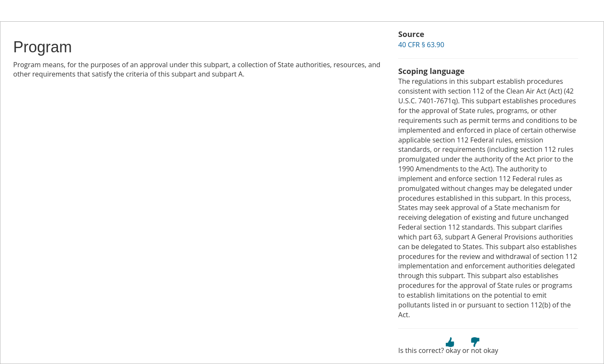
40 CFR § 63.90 (421, 45)
